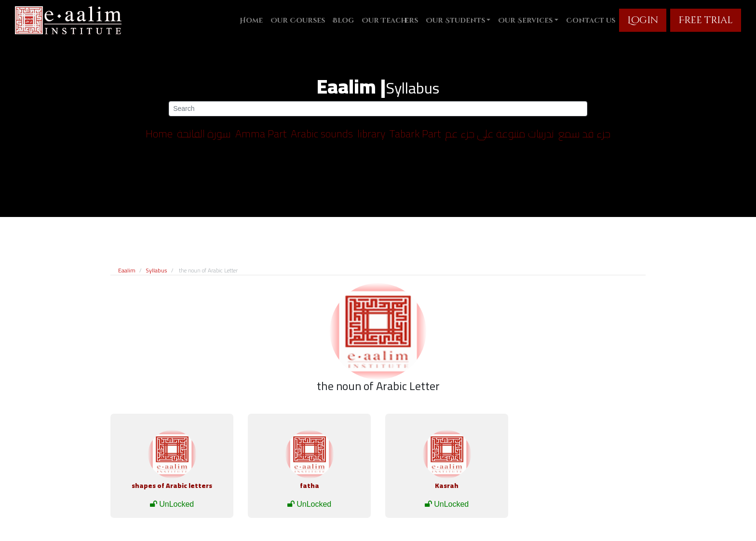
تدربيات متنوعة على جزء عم (499, 134)
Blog (343, 20)
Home (251, 20)
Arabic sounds (322, 134)
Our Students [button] (455, 20)
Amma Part (261, 134)
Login (643, 20)
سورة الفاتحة (204, 134)
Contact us (591, 20)
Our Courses (298, 20)
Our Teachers (390, 20)
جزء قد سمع (584, 134)
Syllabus (156, 270)
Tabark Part (415, 134)
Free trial (706, 20)
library (371, 134)
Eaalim (127, 270)
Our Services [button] (525, 20)
